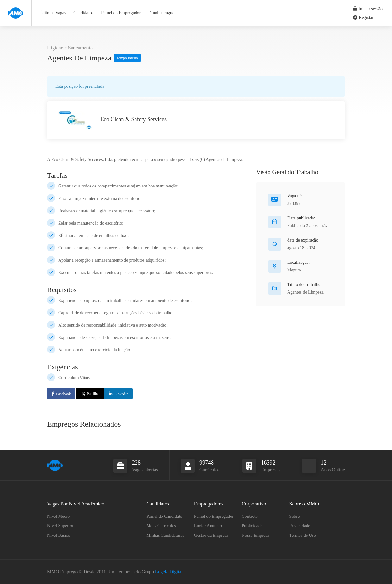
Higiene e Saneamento (70, 48)
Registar (363, 18)
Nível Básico (59, 535)
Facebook (63, 394)
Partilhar (90, 394)
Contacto (250, 516)
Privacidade (300, 526)
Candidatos (83, 13)
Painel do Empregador (121, 13)
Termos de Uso (303, 535)
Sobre (295, 516)
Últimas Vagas (53, 13)
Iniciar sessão (368, 9)
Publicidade (252, 526)
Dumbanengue (161, 13)
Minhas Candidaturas (165, 535)
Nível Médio (58, 516)
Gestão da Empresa (211, 535)
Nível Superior (60, 526)
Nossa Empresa (255, 535)
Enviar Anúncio (208, 526)
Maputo (294, 270)
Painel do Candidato (164, 516)
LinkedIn (121, 394)
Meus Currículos (161, 526)
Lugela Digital (169, 572)
